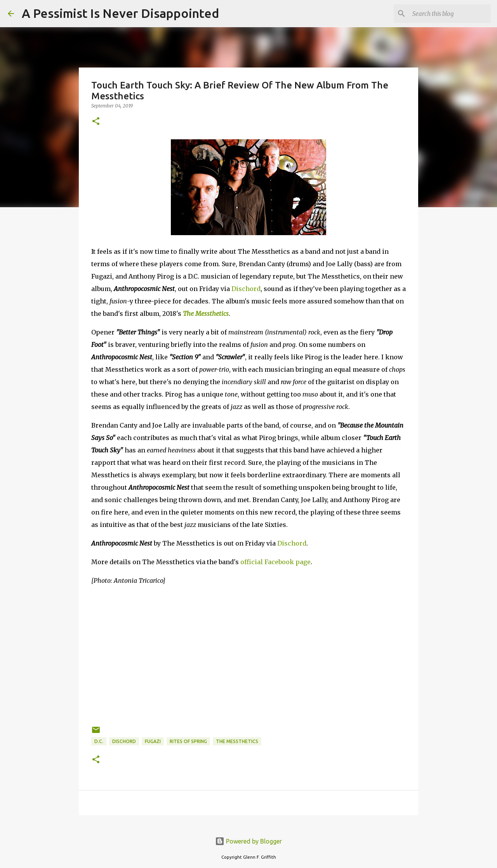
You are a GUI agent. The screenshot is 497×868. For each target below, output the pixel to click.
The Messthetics (206, 314)
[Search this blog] (450, 14)
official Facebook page (275, 562)
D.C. (99, 741)
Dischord (246, 289)
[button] (96, 122)
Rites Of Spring (188, 741)
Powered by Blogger (248, 841)
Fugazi (153, 741)
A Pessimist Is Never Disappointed (120, 13)
